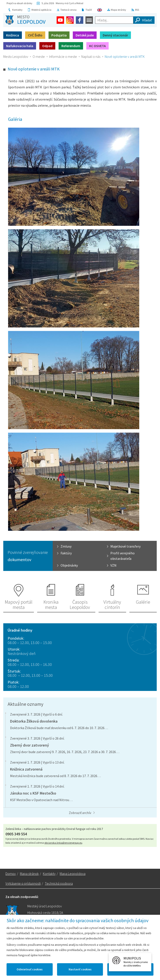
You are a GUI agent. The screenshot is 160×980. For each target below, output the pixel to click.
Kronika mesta (51, 605)
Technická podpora (59, 883)
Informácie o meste (63, 57)
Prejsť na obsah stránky (19, 3)
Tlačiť (89, 10)
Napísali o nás (91, 57)
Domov (11, 874)
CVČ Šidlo (35, 35)
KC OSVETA (97, 46)
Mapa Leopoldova (73, 874)
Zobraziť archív (80, 813)
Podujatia (59, 35)
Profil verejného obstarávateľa (123, 556)
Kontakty (17, 10)
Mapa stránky (118, 10)
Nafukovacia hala (20, 46)
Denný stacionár (115, 35)
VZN (113, 565)
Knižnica (13, 35)
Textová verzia (68, 10)
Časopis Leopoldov (80, 605)
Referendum (71, 46)
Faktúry (66, 553)
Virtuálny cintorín (112, 605)
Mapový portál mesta (19, 605)
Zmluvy (66, 546)
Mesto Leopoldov (16, 57)
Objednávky (69, 565)
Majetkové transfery (125, 546)
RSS (137, 10)
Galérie (143, 602)
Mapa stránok (29, 874)
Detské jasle (85, 35)
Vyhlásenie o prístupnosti (23, 883)
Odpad (47, 46)
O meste (39, 57)
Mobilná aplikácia (41, 10)
